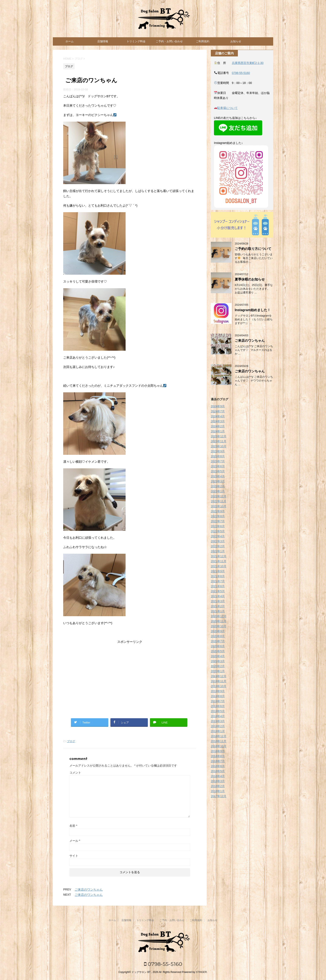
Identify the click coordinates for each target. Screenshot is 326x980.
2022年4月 (218, 536)
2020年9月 (218, 631)
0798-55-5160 (241, 73)
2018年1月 (218, 791)
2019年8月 (218, 696)
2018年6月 (218, 766)
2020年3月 (218, 661)
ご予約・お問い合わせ (169, 41)
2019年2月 (218, 726)
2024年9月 (218, 406)
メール (75, 841)
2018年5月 (218, 771)
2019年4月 (218, 716)
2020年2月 (218, 666)
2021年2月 (218, 606)
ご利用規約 (203, 41)
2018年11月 (219, 741)
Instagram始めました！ (253, 310)
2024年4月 (218, 416)
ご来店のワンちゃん (89, 890)
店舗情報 (103, 41)
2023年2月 (218, 486)
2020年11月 (219, 621)
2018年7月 (218, 761)
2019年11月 (219, 681)
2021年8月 (218, 576)
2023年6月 (218, 466)
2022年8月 (218, 516)
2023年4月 (218, 476)
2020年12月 (219, 616)
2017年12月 (219, 796)
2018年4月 (218, 776)
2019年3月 (218, 721)
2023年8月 (218, 456)
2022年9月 (218, 511)
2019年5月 (218, 711)
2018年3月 (218, 781)
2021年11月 (219, 561)
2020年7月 (218, 641)
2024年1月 (218, 431)
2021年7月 (218, 581)
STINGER (201, 972)
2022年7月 (218, 521)
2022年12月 (219, 496)
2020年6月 (218, 646)
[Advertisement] (130, 678)
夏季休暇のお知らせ (250, 279)
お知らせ (236, 41)
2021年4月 (218, 596)
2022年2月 (218, 546)
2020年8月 (218, 636)
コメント (75, 773)
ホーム (70, 41)
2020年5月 (218, 651)
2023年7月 (218, 461)
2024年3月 (218, 421)
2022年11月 (219, 501)
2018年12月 (219, 736)
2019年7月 (218, 701)
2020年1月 (218, 671)
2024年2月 (218, 426)
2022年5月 (218, 531)
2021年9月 (218, 571)
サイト (74, 856)
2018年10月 (219, 746)
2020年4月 (218, 656)
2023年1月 (218, 491)
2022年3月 (218, 541)
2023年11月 (219, 441)
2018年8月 (218, 756)
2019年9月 (218, 691)
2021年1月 (218, 611)
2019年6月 (218, 706)
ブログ (71, 741)
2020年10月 (219, 626)
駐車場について (227, 108)
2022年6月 (218, 526)
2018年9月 (218, 751)
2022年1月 (218, 551)
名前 (73, 826)
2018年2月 (218, 786)
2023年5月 (218, 471)
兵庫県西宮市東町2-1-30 (248, 63)
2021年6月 (218, 586)
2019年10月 (219, 686)
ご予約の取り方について (253, 249)
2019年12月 (219, 676)
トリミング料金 (136, 41)
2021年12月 (219, 556)
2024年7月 (218, 411)
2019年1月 (218, 731)
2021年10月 (219, 566)
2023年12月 (219, 436)
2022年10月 (219, 506)
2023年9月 (218, 451)
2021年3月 (218, 601)
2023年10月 (219, 446)
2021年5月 (218, 591)
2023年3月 (218, 481)
